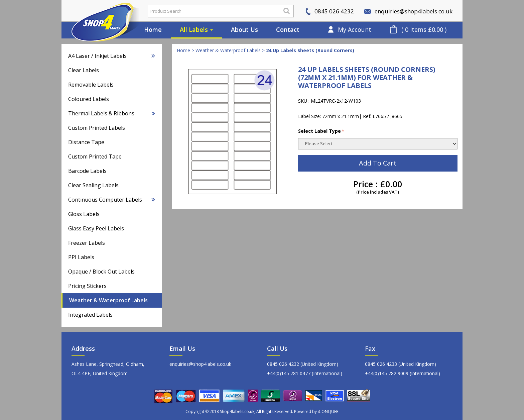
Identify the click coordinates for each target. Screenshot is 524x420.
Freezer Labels (87, 243)
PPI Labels (81, 257)
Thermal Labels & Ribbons (112, 113)
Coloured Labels (89, 99)
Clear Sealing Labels (93, 185)
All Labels (196, 29)
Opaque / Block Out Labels (101, 272)
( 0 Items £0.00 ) (424, 29)
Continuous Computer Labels (112, 200)
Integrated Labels (90, 315)
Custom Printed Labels (97, 128)
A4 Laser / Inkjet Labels (112, 56)
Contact (288, 29)
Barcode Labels (87, 171)
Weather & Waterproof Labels (108, 300)
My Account (355, 29)
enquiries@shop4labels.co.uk (408, 11)
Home (153, 29)
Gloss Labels (84, 214)
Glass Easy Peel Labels (96, 228)
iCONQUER (328, 411)
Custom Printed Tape (95, 156)
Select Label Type (321, 131)
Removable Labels (91, 85)
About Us (244, 29)
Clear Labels (84, 70)
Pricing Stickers (87, 286)
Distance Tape (86, 142)
